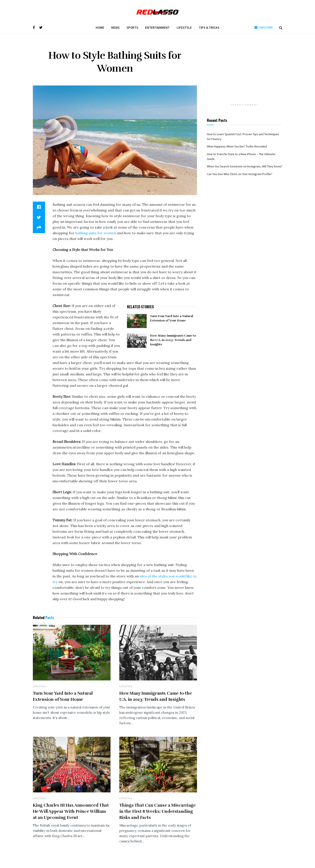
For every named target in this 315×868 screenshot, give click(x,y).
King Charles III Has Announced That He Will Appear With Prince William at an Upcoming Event (71, 811)
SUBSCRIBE (264, 27)
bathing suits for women (95, 233)
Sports (132, 28)
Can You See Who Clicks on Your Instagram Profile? (240, 174)
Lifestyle (184, 28)
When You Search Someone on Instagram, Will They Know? (245, 166)
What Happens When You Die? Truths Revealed (237, 146)
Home (100, 28)
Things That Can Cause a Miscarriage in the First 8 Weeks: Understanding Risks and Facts (157, 811)
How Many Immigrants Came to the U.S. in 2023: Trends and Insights (173, 340)
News (115, 28)
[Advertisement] (245, 71)
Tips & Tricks (209, 28)
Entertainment (157, 28)
